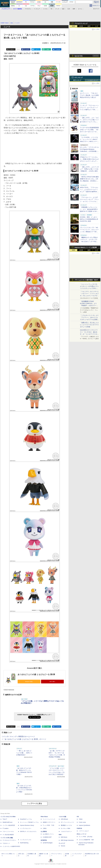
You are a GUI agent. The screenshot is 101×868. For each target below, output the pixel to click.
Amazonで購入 (29, 682)
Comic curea (82, 822)
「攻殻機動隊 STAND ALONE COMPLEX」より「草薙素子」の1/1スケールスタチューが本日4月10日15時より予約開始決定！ (89, 305)
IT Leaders (6, 828)
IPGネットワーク (82, 834)
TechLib (63, 846)
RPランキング (77, 80)
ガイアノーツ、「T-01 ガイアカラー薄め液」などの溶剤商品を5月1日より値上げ (89, 95)
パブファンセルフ (84, 831)
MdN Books (64, 837)
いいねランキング (93, 80)
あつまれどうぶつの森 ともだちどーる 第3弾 (36, 674)
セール (80, 9)
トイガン (45, 9)
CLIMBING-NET (47, 837)
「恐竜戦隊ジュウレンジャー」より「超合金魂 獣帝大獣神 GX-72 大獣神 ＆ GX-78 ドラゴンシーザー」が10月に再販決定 (89, 211)
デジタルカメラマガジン (9, 840)
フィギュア (37, 9)
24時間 (81, 26)
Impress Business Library (27, 825)
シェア (27, 49)
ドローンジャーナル (8, 832)
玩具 (63, 9)
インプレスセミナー (26, 828)
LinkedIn (58, 49)
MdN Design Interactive (67, 840)
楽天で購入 (52, 682)
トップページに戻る (35, 804)
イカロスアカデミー (66, 832)
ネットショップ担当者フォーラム (29, 822)
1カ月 (97, 26)
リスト (18, 49)
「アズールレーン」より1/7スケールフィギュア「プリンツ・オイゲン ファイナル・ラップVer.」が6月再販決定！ (89, 201)
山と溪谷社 (44, 832)
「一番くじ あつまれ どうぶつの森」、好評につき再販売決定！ (24, 753)
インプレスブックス (26, 840)
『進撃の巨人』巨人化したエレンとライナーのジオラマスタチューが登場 (89, 325)
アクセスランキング (81, 23)
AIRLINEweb (64, 819)
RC (52, 9)
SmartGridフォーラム (26, 819)
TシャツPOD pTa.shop (86, 837)
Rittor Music (44, 817)
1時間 (73, 26)
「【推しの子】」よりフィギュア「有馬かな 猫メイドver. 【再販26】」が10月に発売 (89, 169)
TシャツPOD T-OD (48, 825)
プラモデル (28, 9)
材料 (74, 9)
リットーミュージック (49, 819)
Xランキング (79, 77)
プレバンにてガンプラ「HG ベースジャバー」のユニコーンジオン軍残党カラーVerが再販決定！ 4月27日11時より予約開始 (89, 232)
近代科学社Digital (48, 843)
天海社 (81, 819)
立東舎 (45, 828)
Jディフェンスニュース (67, 822)
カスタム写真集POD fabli (86, 840)
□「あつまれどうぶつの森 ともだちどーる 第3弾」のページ (24, 739)
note (48, 49)
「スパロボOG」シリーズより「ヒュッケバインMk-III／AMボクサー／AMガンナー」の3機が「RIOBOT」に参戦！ (89, 141)
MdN (60, 835)
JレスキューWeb (65, 828)
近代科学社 (44, 840)
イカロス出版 (62, 817)
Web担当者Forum (7, 822)
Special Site (79, 56)
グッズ (57, 9)
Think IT (5, 819)
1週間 (89, 26)
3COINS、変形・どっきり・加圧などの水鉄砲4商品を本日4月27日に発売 (89, 219)
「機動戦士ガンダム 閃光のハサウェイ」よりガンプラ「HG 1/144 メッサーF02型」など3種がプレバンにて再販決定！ (89, 242)
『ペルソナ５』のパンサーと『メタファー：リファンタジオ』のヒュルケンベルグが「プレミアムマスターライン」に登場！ (89, 296)
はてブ (37, 49)
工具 (69, 9)
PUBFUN (79, 828)
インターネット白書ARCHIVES (11, 846)
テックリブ (62, 843)
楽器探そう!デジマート (49, 822)
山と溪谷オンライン (48, 834)
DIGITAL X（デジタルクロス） (29, 832)
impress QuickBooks (84, 825)
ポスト (12, 49)
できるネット (6, 843)
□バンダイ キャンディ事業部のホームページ (18, 736)
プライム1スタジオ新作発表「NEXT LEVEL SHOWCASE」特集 (86, 280)
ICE (78, 817)
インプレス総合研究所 (9, 825)
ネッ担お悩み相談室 (8, 835)
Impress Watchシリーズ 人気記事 (86, 247)
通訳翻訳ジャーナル (66, 825)
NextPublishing (24, 843)
